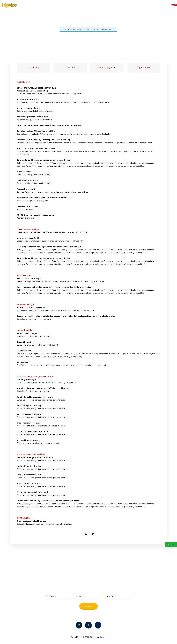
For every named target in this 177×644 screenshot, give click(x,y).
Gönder (88, 606)
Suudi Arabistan (82, 25)
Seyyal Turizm (77, 637)
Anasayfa (72, 25)
